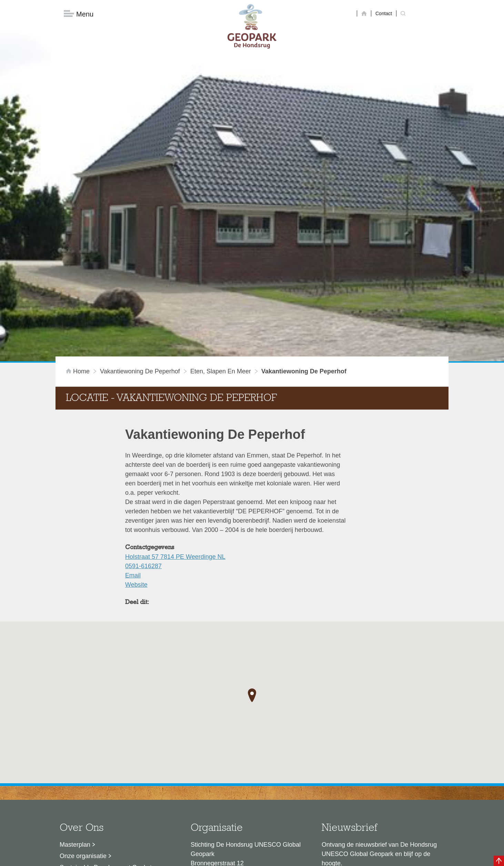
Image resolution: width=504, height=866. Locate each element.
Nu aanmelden (352, 782)
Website (136, 481)
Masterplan (75, 741)
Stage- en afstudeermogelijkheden (107, 786)
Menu (79, 14)
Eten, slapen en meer (221, 267)
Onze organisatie (83, 752)
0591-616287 (143, 462)
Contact (384, 13)
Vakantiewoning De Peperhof (140, 267)
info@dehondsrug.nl (218, 803)
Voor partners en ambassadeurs (104, 775)
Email (133, 471)
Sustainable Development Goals (104, 763)
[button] (252, 591)
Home (79, 267)
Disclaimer (187, 857)
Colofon (212, 857)
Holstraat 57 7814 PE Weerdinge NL (175, 453)
